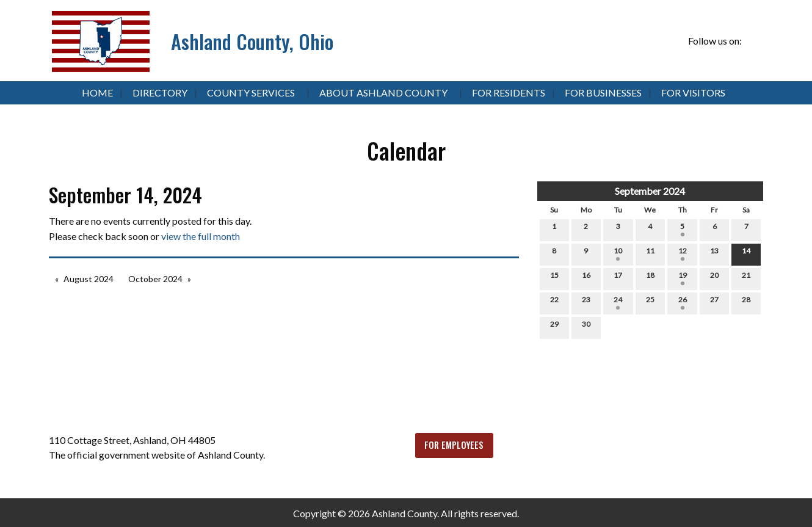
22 (554, 302)
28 (746, 302)
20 (714, 278)
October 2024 (155, 279)
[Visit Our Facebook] (753, 42)
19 (683, 278)
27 (714, 302)
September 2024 (650, 191)
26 (683, 302)
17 (618, 278)
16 (586, 278)
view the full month (201, 236)
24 (618, 302)
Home (97, 93)
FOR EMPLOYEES (454, 445)
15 (554, 278)
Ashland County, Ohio (252, 41)
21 (746, 278)
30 (586, 327)
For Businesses (603, 93)
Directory (160, 93)
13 (714, 253)
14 (746, 253)
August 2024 (89, 279)
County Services (251, 93)
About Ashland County (383, 93)
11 (650, 253)
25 (650, 302)
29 (554, 327)
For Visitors (693, 93)
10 (618, 253)
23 (586, 302)
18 (650, 278)
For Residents (509, 93)
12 (683, 253)
